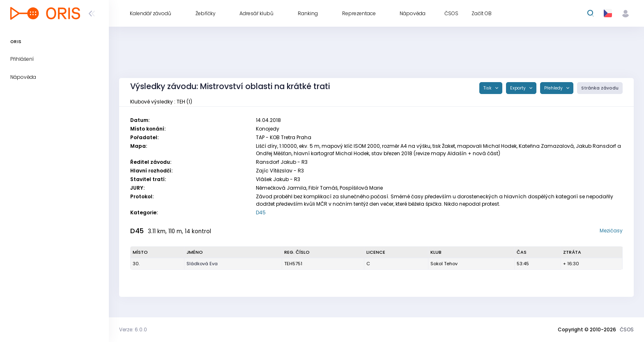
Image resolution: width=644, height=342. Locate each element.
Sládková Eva (202, 264)
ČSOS (627, 329)
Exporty (519, 88)
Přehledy (554, 88)
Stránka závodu (600, 88)
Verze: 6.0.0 (133, 329)
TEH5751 (293, 264)
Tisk (488, 88)
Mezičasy (611, 231)
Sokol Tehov (444, 264)
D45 (261, 212)
